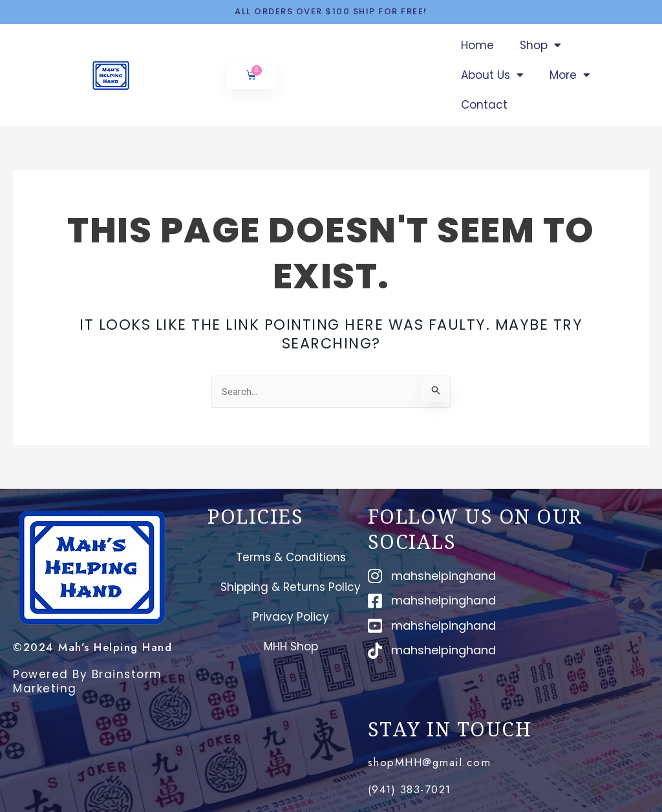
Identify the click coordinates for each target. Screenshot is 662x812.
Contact (484, 105)
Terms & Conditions (291, 557)
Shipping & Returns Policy (291, 587)
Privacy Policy (291, 617)
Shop (540, 45)
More (570, 75)
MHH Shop (291, 646)
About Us (492, 75)
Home (477, 45)
